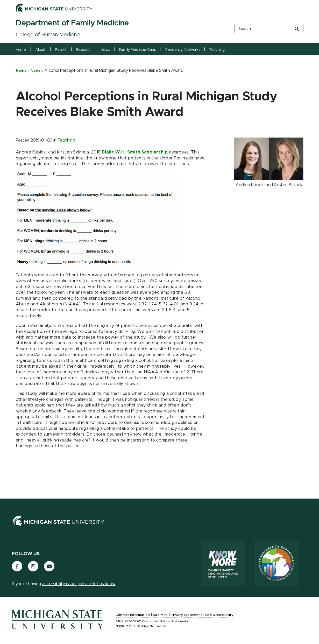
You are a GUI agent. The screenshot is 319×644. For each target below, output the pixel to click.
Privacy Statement (186, 615)
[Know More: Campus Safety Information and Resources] (223, 563)
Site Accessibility (219, 615)
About (40, 50)
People (61, 50)
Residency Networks (183, 50)
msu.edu (154, 621)
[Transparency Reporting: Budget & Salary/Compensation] (277, 563)
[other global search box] (269, 29)
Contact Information (133, 615)
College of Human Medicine (48, 35)
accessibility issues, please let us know (79, 584)
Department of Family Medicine (72, 23)
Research (84, 50)
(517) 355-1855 (133, 621)
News (105, 50)
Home (21, 50)
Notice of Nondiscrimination (174, 621)
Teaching (217, 50)
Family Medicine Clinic (138, 50)
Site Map (160, 615)
